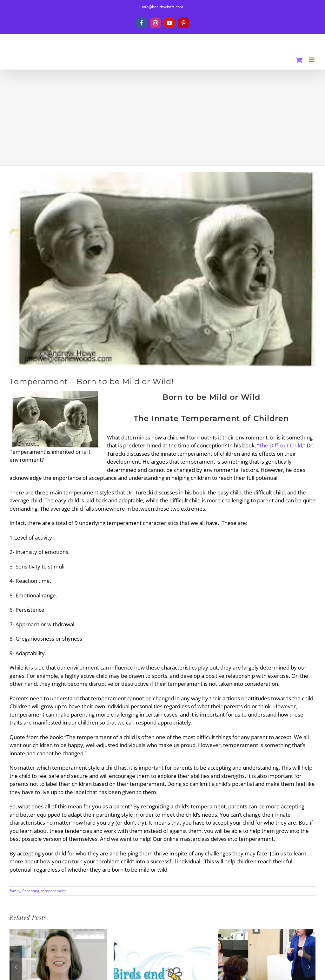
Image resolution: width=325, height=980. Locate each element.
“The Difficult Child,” (281, 445)
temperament (53, 891)
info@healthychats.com (162, 7)
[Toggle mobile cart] (299, 60)
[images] (162, 269)
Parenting (31, 891)
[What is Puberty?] (58, 933)
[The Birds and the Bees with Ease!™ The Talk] (162, 933)
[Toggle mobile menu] (312, 60)
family (15, 891)
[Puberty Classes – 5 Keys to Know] (267, 933)
